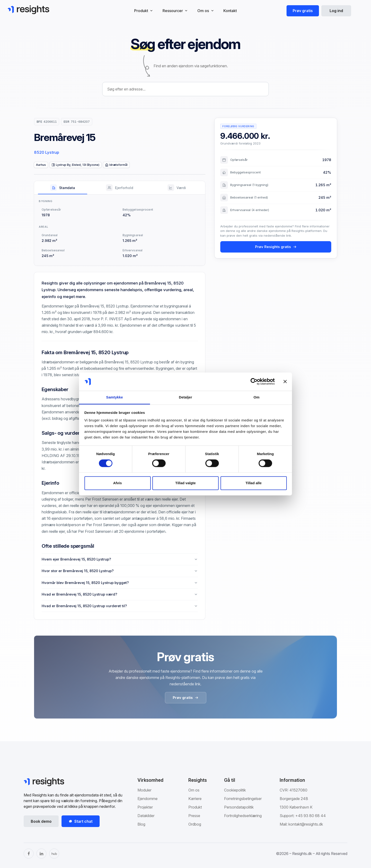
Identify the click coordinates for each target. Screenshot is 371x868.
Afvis (117, 483)
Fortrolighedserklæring (243, 816)
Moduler (144, 790)
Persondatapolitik (239, 807)
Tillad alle (253, 483)
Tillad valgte (185, 483)
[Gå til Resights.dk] (28, 10)
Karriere (195, 799)
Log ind (336, 11)
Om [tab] (256, 397)
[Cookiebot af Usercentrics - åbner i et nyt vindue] (254, 382)
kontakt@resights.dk (306, 824)
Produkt (195, 807)
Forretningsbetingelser (243, 799)
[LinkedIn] (41, 854)
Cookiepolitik (235, 790)
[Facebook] (29, 854)
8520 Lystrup (47, 152)
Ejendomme (148, 799)
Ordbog (195, 824)
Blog (141, 824)
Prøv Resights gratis (276, 247)
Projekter (145, 807)
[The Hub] (54, 854)
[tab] (63, 188)
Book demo (41, 821)
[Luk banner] (285, 382)
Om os (194, 790)
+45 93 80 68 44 (311, 816)
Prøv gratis (303, 11)
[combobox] (185, 89)
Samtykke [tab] (115, 397)
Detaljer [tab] (185, 397)
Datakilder (146, 816)
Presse (194, 816)
